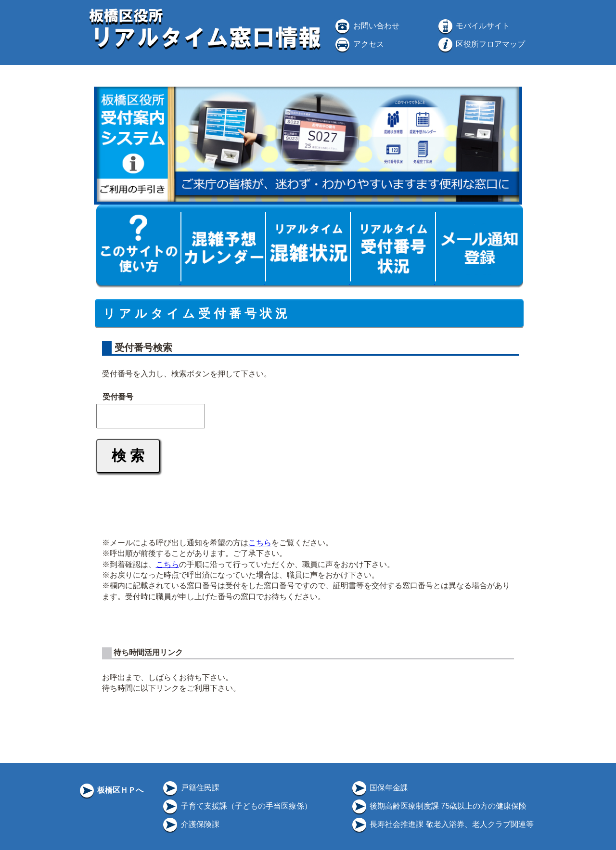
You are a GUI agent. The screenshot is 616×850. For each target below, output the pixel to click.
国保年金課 (379, 788)
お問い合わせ (366, 26)
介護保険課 (190, 824)
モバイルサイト (473, 26)
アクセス (359, 44)
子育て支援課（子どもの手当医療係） (236, 806)
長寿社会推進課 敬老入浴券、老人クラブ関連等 (442, 824)
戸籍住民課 (190, 788)
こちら (260, 543)
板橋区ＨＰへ (111, 790)
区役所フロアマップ (481, 44)
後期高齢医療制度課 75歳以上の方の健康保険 (439, 806)
